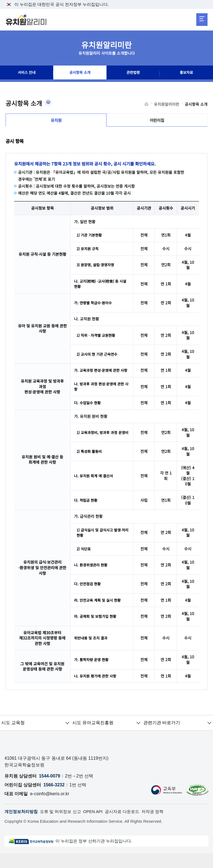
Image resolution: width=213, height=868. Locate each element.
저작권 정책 (161, 826)
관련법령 (133, 74)
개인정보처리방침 (22, 826)
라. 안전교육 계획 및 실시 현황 (99, 614)
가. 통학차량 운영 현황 (92, 674)
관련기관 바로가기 (161, 737)
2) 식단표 (84, 562)
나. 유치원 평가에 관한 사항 (97, 690)
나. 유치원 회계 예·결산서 (95, 488)
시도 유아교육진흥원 (93, 737)
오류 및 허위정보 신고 (64, 826)
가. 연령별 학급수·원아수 (94, 307)
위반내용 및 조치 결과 (92, 652)
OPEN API (98, 826)
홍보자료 (186, 74)
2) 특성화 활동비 (90, 464)
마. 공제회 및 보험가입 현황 (97, 630)
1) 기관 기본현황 (90, 238)
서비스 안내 (27, 74)
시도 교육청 (13, 737)
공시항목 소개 (80, 74)
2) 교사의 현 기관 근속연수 (99, 358)
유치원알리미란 (167, 104)
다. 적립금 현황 (87, 513)
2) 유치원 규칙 (88, 252)
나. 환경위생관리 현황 (92, 578)
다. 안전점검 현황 (88, 597)
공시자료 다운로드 (129, 826)
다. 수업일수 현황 (88, 414)
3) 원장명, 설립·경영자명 (97, 268)
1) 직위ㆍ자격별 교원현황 (97, 339)
